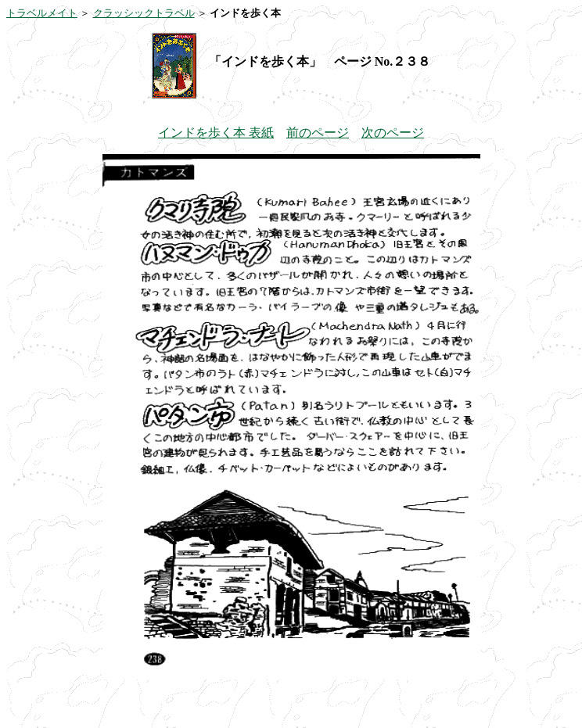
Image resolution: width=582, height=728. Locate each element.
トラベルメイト (42, 13)
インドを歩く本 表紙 (216, 133)
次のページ (393, 133)
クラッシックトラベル (144, 13)
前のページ (318, 133)
